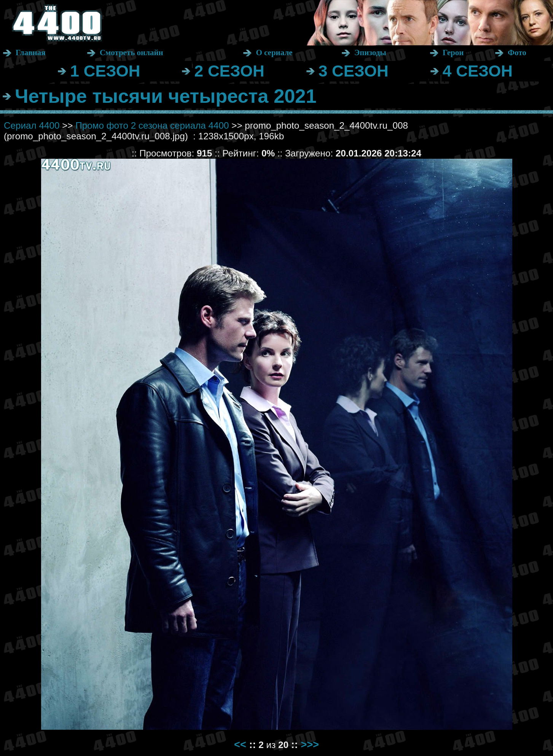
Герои (453, 53)
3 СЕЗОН (354, 71)
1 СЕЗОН (105, 71)
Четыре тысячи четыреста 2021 (166, 96)
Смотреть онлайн (131, 53)
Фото (517, 53)
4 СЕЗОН (478, 71)
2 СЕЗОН (229, 71)
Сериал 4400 (32, 125)
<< (240, 744)
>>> (310, 744)
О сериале (274, 53)
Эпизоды (370, 53)
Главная (31, 53)
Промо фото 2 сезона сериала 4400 (152, 125)
